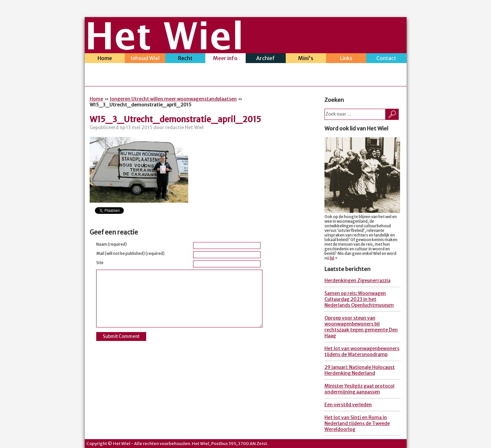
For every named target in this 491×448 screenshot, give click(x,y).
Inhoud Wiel (145, 59)
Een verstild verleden (348, 405)
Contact (386, 59)
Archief (266, 59)
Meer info (225, 59)
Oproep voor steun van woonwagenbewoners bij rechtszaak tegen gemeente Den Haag (361, 327)
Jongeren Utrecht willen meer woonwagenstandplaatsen (173, 99)
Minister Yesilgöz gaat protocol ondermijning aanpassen (359, 389)
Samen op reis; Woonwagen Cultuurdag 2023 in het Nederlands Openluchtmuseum (359, 299)
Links (346, 59)
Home (105, 59)
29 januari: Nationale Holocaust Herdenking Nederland (360, 370)
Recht (185, 59)
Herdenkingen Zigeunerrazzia (357, 280)
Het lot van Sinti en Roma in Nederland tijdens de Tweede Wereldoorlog (357, 423)
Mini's (306, 59)
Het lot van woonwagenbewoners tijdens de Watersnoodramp (362, 351)
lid (332, 258)
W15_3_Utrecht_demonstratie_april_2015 (175, 119)
